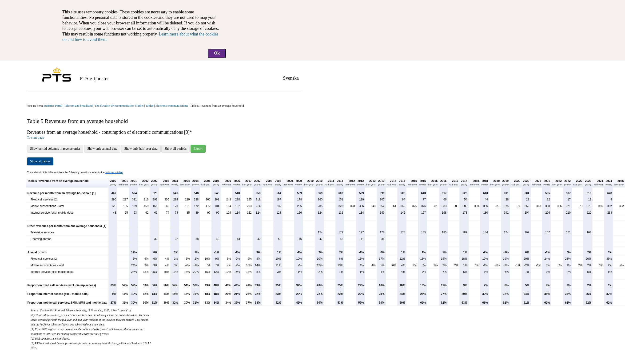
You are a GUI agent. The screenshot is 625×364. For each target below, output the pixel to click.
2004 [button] (185, 183)
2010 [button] (309, 183)
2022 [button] (557, 183)
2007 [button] (247, 183)
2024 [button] (598, 183)
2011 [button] (330, 183)
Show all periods (175, 149)
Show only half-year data (141, 149)
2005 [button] (206, 183)
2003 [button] (164, 183)
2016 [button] (433, 183)
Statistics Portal (53, 106)
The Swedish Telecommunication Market (119, 106)
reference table (114, 172)
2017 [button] (454, 183)
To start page (36, 138)
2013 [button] (371, 183)
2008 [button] (267, 183)
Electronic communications (172, 106)
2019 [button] (495, 183)
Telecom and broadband (78, 106)
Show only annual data (102, 149)
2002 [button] (144, 183)
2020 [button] (516, 183)
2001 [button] (123, 183)
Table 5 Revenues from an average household (217, 106)
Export (198, 149)
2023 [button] (578, 183)
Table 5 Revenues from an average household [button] (58, 181)
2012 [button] (350, 183)
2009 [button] (288, 183)
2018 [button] (474, 183)
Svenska (291, 78)
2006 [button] (226, 183)
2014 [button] (392, 183)
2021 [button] (536, 183)
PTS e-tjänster (94, 78)
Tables (149, 106)
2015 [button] (412, 183)
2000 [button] (113, 183)
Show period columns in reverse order (55, 149)
